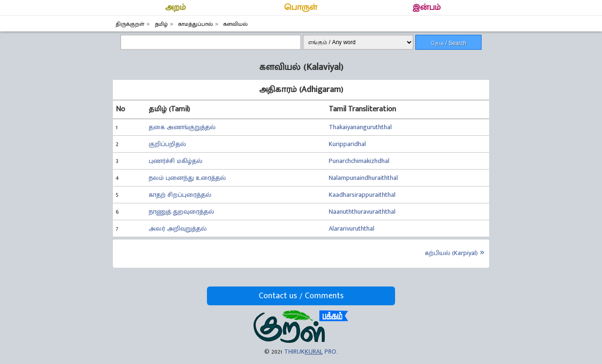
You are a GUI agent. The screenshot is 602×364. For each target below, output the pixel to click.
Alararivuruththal (352, 228)
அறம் (175, 8)
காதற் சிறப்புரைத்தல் (180, 195)
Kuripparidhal (347, 144)
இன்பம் (427, 8)
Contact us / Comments (301, 296)
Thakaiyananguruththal (360, 127)
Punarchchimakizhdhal (359, 161)
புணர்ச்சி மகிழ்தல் (175, 161)
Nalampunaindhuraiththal (363, 178)
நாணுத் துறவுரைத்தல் (181, 212)
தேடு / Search (449, 43)
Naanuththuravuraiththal (362, 212)
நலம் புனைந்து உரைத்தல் (187, 178)
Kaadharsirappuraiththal (362, 195)
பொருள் (301, 8)
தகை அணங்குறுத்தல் (182, 127)
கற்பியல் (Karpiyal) (451, 253)
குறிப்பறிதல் (167, 144)
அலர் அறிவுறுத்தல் (178, 228)
